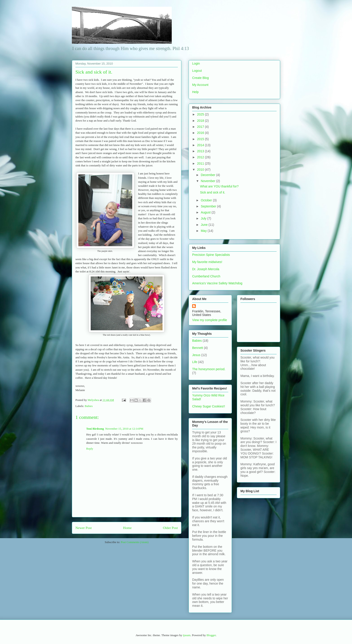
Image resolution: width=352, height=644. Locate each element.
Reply (90, 449)
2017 (201, 127)
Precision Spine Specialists (211, 255)
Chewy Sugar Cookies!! (209, 406)
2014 (201, 145)
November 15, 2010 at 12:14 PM (124, 429)
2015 (201, 139)
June (205, 225)
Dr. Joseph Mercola (206, 269)
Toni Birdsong (95, 429)
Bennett (198, 348)
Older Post (170, 528)
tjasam (187, 635)
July (204, 218)
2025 (201, 114)
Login (196, 63)
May (204, 231)
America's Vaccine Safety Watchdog (217, 283)
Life (195, 362)
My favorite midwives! (207, 262)
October (207, 200)
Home (127, 528)
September (209, 206)
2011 (201, 163)
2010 (201, 170)
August (206, 212)
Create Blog (200, 78)
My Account (200, 85)
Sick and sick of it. (213, 192)
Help (195, 92)
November (208, 181)
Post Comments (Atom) (135, 542)
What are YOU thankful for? (219, 186)
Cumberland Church (206, 276)
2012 (201, 157)
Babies (89, 406)
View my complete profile (210, 320)
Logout (197, 71)
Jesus (196, 355)
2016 (201, 133)
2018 (201, 121)
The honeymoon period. (209, 369)
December (208, 175)
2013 (201, 151)
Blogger (211, 635)
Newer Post (84, 528)
